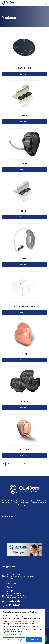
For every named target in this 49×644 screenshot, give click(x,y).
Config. (8, 640)
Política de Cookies (15, 634)
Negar (20, 640)
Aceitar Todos (34, 640)
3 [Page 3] (14, 464)
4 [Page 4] (19, 464)
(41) (13, 601)
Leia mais (33, 74)
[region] (22, 626)
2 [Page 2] (9, 464)
